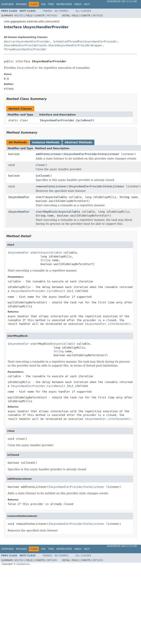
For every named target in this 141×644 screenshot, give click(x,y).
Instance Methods (46, 142)
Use (43, 4)
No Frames (62, 11)
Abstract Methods (78, 142)
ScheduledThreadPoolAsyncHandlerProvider (85, 41)
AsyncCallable (56, 197)
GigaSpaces (23, 564)
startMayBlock (46, 212)
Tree (51, 4)
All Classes (83, 11)
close (40, 165)
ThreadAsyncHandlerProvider (25, 49)
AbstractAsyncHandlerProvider (27, 41)
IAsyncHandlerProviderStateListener (92, 154)
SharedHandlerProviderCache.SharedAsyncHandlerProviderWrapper (53, 45)
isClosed (42, 176)
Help (87, 4)
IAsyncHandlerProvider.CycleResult (67, 120)
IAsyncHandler (19, 197)
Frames (48, 11)
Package (21, 4)
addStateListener (49, 154)
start (40, 197)
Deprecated (64, 4)
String (125, 197)
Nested (19, 16)
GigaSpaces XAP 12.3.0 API (122, 1)
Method (52, 16)
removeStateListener (51, 186)
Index (78, 4)
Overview (7, 4)
